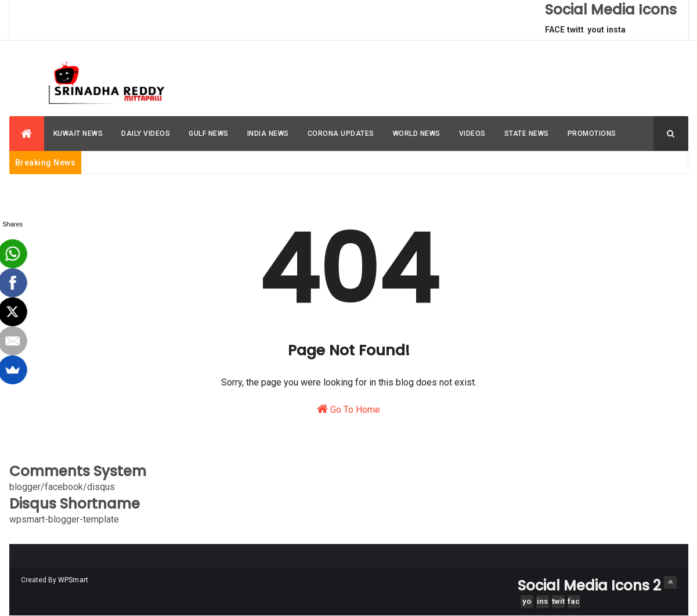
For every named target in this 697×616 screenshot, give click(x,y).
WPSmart (73, 580)
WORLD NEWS (417, 134)
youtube (596, 33)
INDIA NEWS (268, 134)
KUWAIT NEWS (78, 134)
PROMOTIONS (592, 134)
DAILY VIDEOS (146, 134)
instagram (616, 33)
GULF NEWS (209, 134)
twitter (575, 33)
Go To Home (348, 409)
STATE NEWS (527, 134)
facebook (574, 602)
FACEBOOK (555, 33)
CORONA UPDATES (341, 134)
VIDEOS (472, 134)
